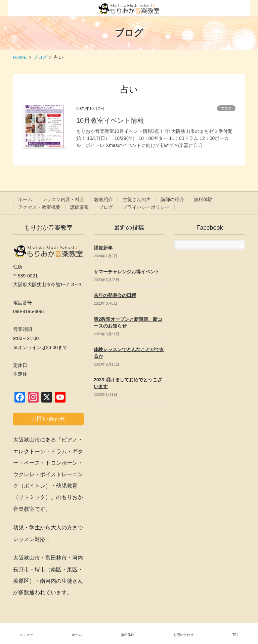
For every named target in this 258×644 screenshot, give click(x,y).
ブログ (226, 108)
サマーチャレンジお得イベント (127, 272)
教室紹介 (103, 199)
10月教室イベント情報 (110, 120)
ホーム (25, 199)
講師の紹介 (172, 199)
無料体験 (203, 199)
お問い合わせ (183, 635)
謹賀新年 (103, 248)
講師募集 (80, 207)
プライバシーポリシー (146, 207)
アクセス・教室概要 (39, 207)
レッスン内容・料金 (63, 199)
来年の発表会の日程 (115, 295)
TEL (235, 635)
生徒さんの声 (137, 199)
